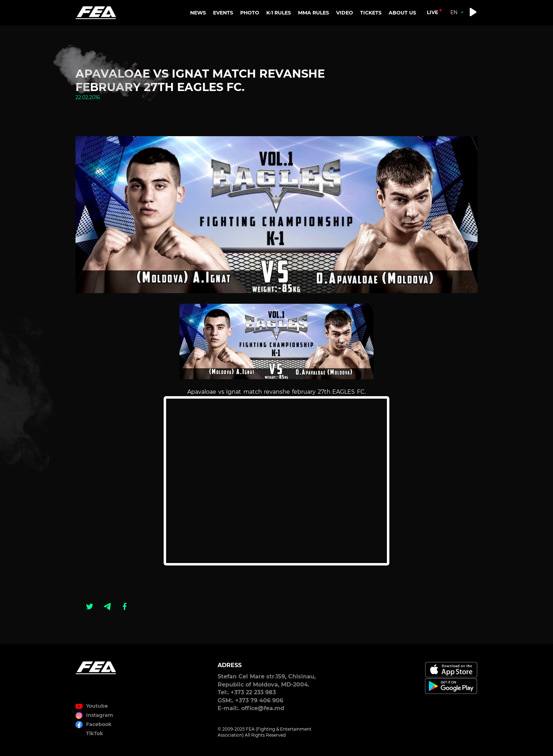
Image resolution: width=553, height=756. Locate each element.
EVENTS (223, 13)
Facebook (99, 724)
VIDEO (345, 13)
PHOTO (250, 13)
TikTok (95, 733)
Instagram (100, 715)
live (432, 12)
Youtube (97, 706)
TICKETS (371, 13)
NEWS (198, 13)
